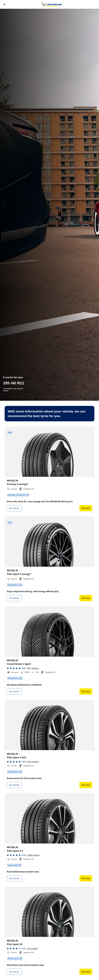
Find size (86, 508)
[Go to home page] (52, 4)
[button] (23, 668)
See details (14, 508)
